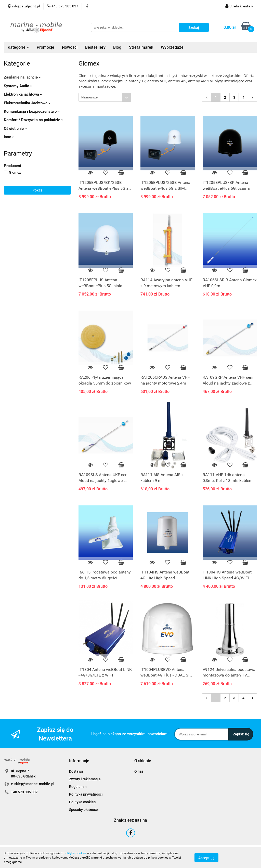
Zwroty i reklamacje (85, 779)
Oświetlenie (15, 129)
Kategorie (18, 47)
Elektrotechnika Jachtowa (27, 103)
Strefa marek (141, 47)
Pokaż (37, 190)
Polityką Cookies (75, 853)
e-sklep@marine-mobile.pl (33, 784)
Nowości (70, 47)
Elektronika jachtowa (23, 94)
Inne (9, 137)
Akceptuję (206, 858)
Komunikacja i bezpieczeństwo (32, 111)
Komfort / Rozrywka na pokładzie (34, 120)
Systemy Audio (18, 86)
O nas (139, 771)
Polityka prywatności (86, 794)
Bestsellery (95, 47)
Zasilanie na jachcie (22, 77)
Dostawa (76, 771)
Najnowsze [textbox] (89, 97)
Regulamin (78, 787)
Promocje (45, 47)
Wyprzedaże (172, 47)
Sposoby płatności (84, 810)
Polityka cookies (82, 802)
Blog (117, 47)
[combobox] (105, 97)
